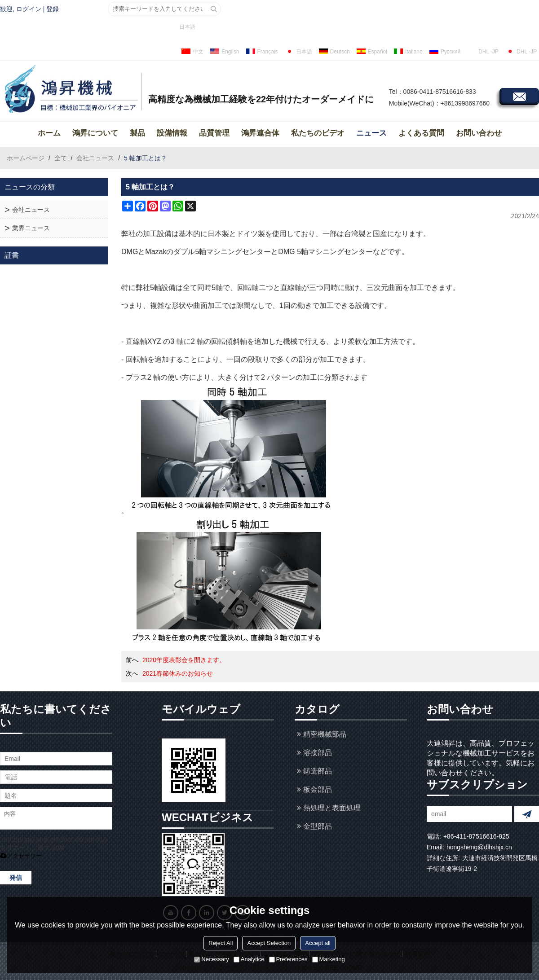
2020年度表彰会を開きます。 (184, 660)
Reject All (221, 943)
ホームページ (26, 158)
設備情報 (172, 133)
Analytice (249, 959)
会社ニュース (95, 158)
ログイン (29, 9)
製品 (137, 133)
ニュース (371, 133)
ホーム (49, 133)
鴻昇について (95, 133)
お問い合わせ (479, 133)
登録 (53, 9)
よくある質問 (421, 133)
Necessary (211, 959)
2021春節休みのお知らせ (178, 673)
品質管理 (214, 133)
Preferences (288, 959)
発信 (16, 878)
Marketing (329, 959)
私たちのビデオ (318, 133)
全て (61, 158)
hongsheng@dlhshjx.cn (479, 847)
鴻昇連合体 (260, 133)
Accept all (318, 943)
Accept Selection (269, 943)
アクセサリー (21, 856)
